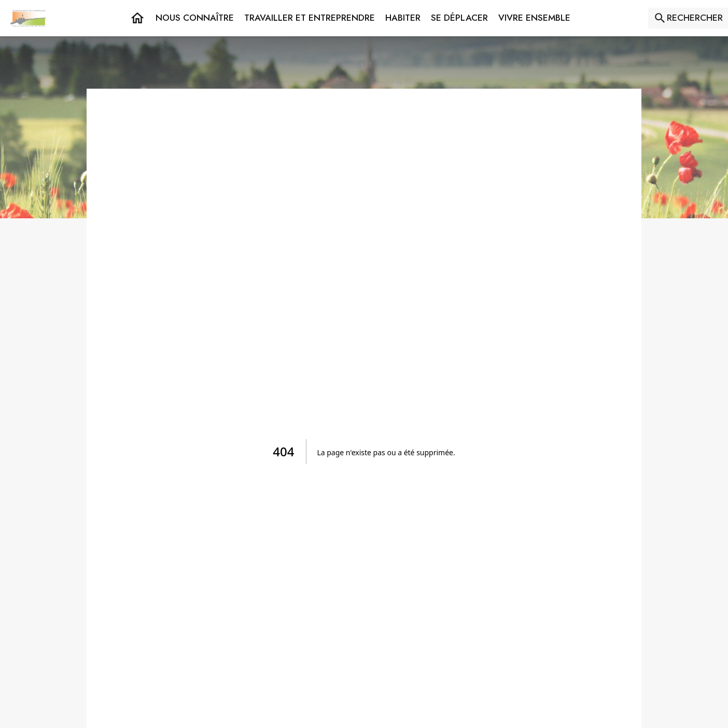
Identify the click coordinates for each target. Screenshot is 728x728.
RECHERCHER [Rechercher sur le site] (695, 18)
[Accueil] (29, 18)
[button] (195, 18)
